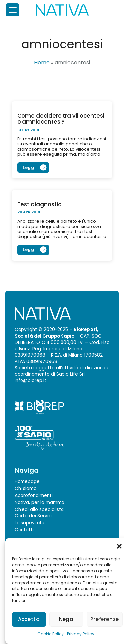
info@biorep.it (30, 380)
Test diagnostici (40, 204)
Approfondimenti (34, 495)
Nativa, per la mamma (40, 502)
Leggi (29, 167)
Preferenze (105, 619)
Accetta (29, 619)
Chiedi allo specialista (39, 509)
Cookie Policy (51, 634)
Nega (66, 619)
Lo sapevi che (30, 523)
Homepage (27, 482)
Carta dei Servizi (33, 516)
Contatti (24, 530)
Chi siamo (26, 489)
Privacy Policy (81, 634)
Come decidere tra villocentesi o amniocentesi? (61, 118)
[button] (119, 546)
